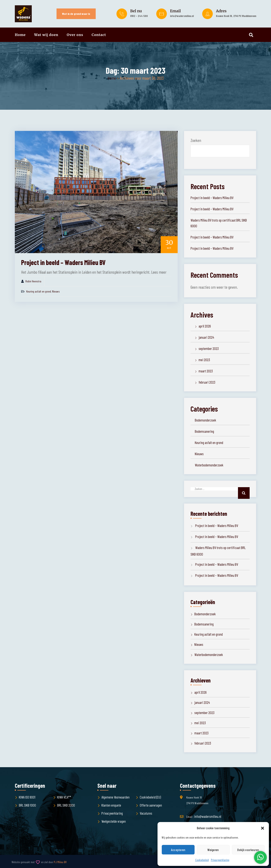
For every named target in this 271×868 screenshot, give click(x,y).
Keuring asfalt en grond (39, 291)
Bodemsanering (204, 431)
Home (20, 35)
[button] (263, 828)
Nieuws (56, 291)
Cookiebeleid (202, 860)
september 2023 (209, 348)
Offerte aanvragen (151, 805)
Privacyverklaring (220, 860)
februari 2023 (207, 382)
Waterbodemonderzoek (209, 465)
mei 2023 (204, 360)
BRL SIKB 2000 (66, 805)
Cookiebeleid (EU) (150, 797)
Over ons (75, 35)
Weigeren (213, 850)
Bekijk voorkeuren (248, 850)
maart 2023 (206, 371)
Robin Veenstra (33, 281)
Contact (99, 35)
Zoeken (196, 140)
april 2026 (205, 326)
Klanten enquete (111, 805)
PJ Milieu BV (60, 862)
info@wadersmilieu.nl (182, 16)
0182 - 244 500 (139, 16)
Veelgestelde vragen (114, 821)
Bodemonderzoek (205, 420)
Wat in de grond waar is (76, 14)
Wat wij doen (46, 35)
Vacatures (146, 813)
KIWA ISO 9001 (27, 797)
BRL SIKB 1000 (27, 805)
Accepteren (178, 850)
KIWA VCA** (64, 797)
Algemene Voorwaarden (115, 797)
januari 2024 (206, 337)
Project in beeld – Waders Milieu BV (63, 262)
